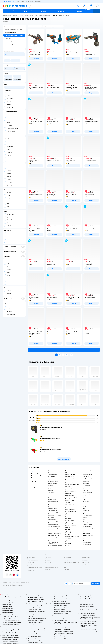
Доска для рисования (87, 492)
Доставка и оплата (31, 557)
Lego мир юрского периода (71, 531)
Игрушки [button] (32, 477)
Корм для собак (85, 562)
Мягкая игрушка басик (88, 537)
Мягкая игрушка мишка (88, 535)
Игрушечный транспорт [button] (35, 475)
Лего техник (68, 519)
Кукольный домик (87, 523)
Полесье (50, 473)
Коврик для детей (69, 483)
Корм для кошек (85, 559)
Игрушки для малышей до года (72, 485)
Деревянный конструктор (71, 533)
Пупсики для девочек (87, 525)
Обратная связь (31, 572)
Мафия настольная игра (88, 512)
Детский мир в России (8, 585)
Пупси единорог (52, 494)
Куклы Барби (86, 521)
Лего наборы (68, 506)
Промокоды (30, 564)
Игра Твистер (86, 496)
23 (71, 355)
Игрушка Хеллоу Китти (70, 504)
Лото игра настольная (88, 516)
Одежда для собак (86, 564)
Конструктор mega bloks (88, 480)
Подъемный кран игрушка (54, 528)
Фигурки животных (70, 490)
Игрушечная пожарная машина (55, 534)
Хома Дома (50, 489)
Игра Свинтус (86, 510)
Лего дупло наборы (70, 520)
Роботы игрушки (69, 473)
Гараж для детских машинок (54, 526)
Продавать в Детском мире (33, 559)
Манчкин (85, 487)
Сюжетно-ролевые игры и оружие (13, 30)
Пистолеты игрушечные (53, 501)
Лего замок (85, 473)
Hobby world (86, 491)
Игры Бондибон (86, 507)
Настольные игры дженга (88, 494)
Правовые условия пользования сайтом (21, 583)
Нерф (49, 498)
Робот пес (68, 486)
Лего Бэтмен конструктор (71, 497)
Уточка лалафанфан (69, 495)
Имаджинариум (86, 489)
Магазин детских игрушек (54, 537)
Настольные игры (87, 485)
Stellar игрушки (51, 480)
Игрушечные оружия (53, 507)
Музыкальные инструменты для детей (72, 480)
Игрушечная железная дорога (54, 514)
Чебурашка (68, 502)
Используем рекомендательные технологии (13, 584)
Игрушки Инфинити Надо (54, 478)
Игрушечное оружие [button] (35, 473)
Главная (5, 16)
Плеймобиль (51, 491)
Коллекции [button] (32, 479)
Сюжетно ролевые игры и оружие (28, 16)
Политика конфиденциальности (34, 566)
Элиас (84, 508)
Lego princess (86, 483)
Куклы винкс (86, 530)
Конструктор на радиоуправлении (90, 478)
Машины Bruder (51, 492)
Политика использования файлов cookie (35, 568)
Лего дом (67, 545)
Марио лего (68, 527)
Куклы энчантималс (52, 471)
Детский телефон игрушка (71, 488)
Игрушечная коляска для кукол (89, 528)
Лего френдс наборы (70, 524)
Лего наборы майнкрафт (71, 511)
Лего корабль (68, 544)
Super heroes (68, 522)
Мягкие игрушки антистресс (89, 541)
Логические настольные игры (89, 503)
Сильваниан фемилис (53, 474)
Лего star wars (68, 515)
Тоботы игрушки (52, 476)
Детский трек (51, 517)
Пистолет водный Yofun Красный (50, 449)
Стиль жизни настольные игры (89, 505)
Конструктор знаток (70, 542)
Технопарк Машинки (52, 483)
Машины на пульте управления (55, 512)
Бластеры (8, 38)
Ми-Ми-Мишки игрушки (71, 499)
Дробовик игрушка (52, 500)
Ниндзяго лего (68, 508)
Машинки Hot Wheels (53, 510)
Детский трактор (52, 530)
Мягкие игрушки (86, 534)
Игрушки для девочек (53, 541)
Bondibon (50, 496)
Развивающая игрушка (53, 539)
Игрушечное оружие (45, 16)
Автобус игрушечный (53, 532)
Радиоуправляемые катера (54, 535)
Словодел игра (86, 501)
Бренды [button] (31, 471)
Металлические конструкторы (72, 536)
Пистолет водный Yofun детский (50, 438)
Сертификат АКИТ (31, 570)
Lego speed (68, 540)
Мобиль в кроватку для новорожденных (53, 543)
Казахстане (16, 585)
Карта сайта (30, 574)
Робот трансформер (70, 471)
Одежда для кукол (87, 526)
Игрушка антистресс (52, 547)
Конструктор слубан (87, 471)
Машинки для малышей (70, 474)
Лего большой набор (87, 474)
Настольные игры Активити (89, 498)
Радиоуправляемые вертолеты (55, 516)
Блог (65, 568)
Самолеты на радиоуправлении (55, 521)
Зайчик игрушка (86, 546)
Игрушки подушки (87, 542)
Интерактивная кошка (88, 544)
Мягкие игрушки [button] (34, 487)
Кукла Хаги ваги (69, 493)
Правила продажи (31, 562)
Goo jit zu (50, 487)
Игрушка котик (86, 539)
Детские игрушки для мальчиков (55, 545)
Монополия (85, 514)
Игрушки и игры (8, 27)
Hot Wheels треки (52, 519)
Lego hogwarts (68, 517)
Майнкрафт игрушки (70, 476)
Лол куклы (85, 517)
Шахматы (85, 500)
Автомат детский (52, 503)
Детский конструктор (70, 510)
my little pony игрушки (53, 482)
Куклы (84, 519)
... (69, 355)
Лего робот (68, 535)
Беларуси (21, 585)
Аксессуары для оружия (12, 47)
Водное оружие (10, 41)
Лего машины (86, 476)
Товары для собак (86, 561)
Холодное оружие (10, 44)
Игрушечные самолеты (53, 525)
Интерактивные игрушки (71, 478)
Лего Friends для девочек (71, 547)
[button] (96, 11)
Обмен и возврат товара (33, 561)
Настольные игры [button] (34, 483)
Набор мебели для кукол (88, 532)
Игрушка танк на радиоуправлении (56, 523)
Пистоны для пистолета (53, 505)
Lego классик (86, 482)
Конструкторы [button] (33, 481)
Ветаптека (84, 566)
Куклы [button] (31, 485)
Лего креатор (68, 538)
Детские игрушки (13, 16)
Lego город (68, 513)
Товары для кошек (86, 557)
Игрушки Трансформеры (71, 501)
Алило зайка (51, 485)
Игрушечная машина (52, 508)
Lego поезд (68, 529)
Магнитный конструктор (71, 526)
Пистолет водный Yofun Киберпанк (51, 428)
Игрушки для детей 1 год (71, 492)
